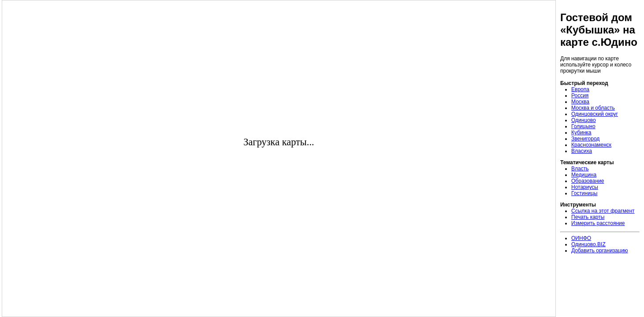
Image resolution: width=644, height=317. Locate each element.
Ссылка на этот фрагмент (603, 211)
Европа (580, 89)
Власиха (582, 151)
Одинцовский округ (595, 114)
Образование (588, 181)
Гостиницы (584, 193)
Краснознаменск (591, 145)
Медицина (584, 175)
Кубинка (581, 133)
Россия (580, 96)
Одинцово (584, 120)
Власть (580, 169)
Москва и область (593, 108)
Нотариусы (585, 187)
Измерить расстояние (598, 223)
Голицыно (583, 126)
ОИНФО (581, 238)
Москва (580, 102)
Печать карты (588, 217)
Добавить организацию (600, 251)
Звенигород (585, 139)
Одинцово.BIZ (588, 244)
